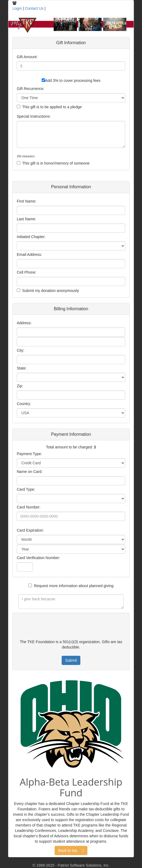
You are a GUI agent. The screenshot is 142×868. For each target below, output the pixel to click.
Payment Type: (29, 454)
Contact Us (34, 8)
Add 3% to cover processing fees (73, 81)
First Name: (27, 201)
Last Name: (27, 219)
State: (22, 368)
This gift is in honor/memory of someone (56, 163)
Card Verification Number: (38, 558)
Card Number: (29, 507)
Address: (24, 323)
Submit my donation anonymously (51, 291)
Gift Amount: (27, 57)
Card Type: (26, 489)
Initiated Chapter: (31, 237)
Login (17, 8)
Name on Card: (30, 472)
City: (21, 350)
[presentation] (53, 627)
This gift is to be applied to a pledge (52, 107)
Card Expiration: (30, 530)
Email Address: (29, 255)
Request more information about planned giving (74, 586)
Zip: (20, 386)
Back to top (71, 851)
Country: (24, 404)
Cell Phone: (27, 272)
